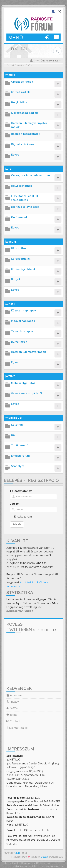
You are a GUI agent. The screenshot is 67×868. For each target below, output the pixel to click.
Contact (13, 721)
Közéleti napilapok (24, 311)
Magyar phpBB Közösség (37, 863)
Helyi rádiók (19, 102)
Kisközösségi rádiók (24, 113)
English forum (20, 456)
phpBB (18, 853)
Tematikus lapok (22, 331)
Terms (12, 715)
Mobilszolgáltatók (23, 383)
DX (13, 435)
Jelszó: (15, 504)
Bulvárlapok (19, 342)
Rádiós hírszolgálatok (26, 134)
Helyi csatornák (21, 186)
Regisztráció (43, 480)
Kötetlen (17, 425)
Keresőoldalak (21, 259)
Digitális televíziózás (25, 207)
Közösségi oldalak (23, 269)
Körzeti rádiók (20, 92)
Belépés (13, 480)
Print (12, 304)
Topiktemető (20, 445)
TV (10, 169)
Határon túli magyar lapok (28, 352)
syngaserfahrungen (20, 611)
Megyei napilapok (23, 321)
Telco (12, 376)
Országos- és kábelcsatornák (31, 175)
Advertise (14, 695)
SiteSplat (44, 857)
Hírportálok (19, 248)
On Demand (19, 217)
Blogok (16, 279)
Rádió (12, 75)
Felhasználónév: (21, 491)
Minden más (15, 418)
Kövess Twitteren (31, 627)
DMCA (12, 708)
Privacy (13, 702)
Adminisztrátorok (29, 582)
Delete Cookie (17, 728)
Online (12, 242)
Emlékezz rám (23, 517)
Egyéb (15, 155)
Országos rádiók (22, 82)
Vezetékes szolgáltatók (27, 394)
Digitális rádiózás (23, 144)
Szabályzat (18, 466)
